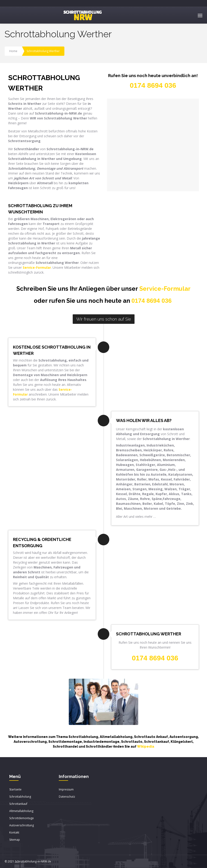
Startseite (15, 789)
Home (13, 51)
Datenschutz (67, 797)
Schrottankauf (18, 804)
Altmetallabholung (21, 811)
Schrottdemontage (22, 818)
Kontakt (14, 832)
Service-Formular (165, 289)
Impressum (66, 789)
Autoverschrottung (22, 825)
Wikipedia (146, 746)
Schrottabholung (20, 797)
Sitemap (15, 840)
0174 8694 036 (152, 301)
